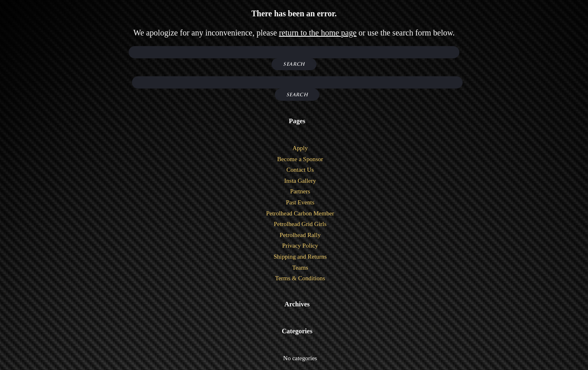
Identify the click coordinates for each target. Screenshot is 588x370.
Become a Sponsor (300, 159)
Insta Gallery (300, 181)
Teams (300, 268)
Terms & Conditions (300, 278)
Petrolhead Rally (300, 235)
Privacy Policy (300, 246)
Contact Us (300, 170)
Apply (300, 148)
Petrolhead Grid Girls (300, 224)
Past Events (300, 202)
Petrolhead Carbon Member (300, 213)
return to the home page (318, 33)
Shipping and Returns (300, 257)
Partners (300, 191)
